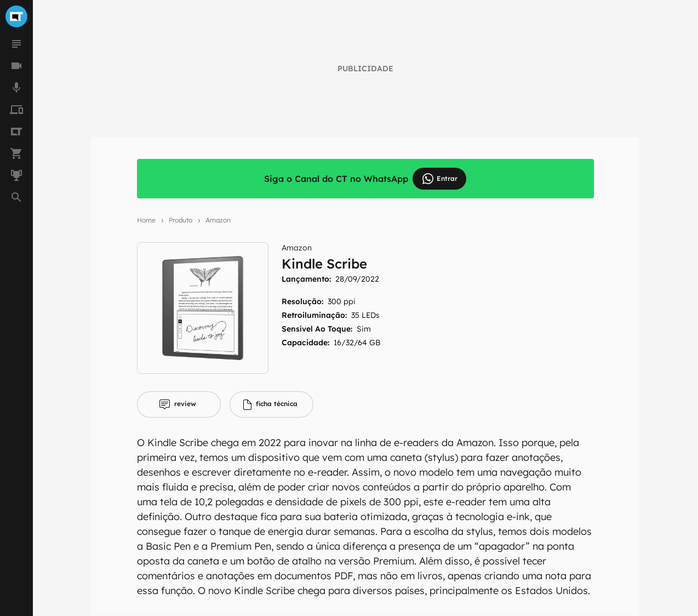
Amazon (218, 220)
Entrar (439, 179)
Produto (181, 220)
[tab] (179, 404)
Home (146, 220)
